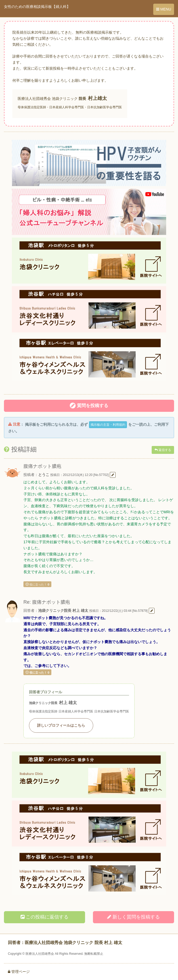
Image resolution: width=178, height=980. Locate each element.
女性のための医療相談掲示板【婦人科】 (37, 7)
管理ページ (19, 972)
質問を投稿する (89, 406)
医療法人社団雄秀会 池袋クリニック (48, 99)
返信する (163, 450)
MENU (164, 9)
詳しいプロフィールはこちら (61, 725)
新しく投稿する (133, 917)
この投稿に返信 (44, 917)
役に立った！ (37, 584)
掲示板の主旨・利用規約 (108, 425)
